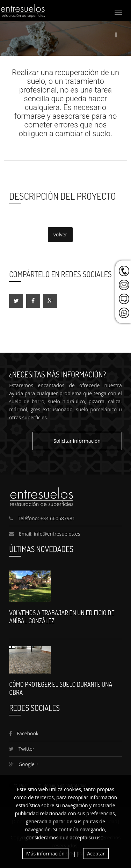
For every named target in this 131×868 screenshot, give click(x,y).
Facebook (24, 733)
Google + (24, 764)
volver (60, 234)
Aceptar (96, 854)
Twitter (22, 749)
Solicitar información (77, 441)
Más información (45, 854)
